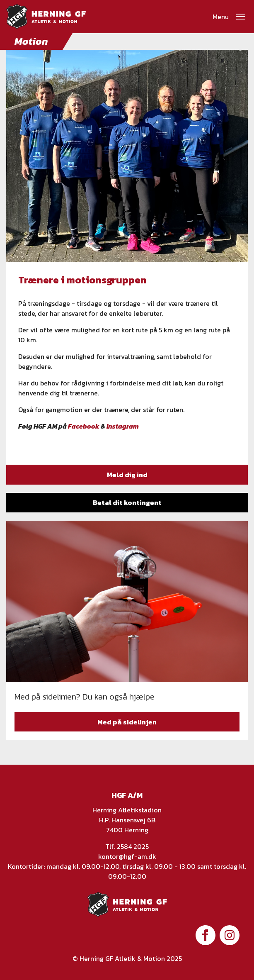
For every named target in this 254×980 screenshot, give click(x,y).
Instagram (123, 426)
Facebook (84, 426)
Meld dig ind (127, 475)
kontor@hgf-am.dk (127, 856)
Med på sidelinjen (127, 722)
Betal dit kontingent (127, 502)
